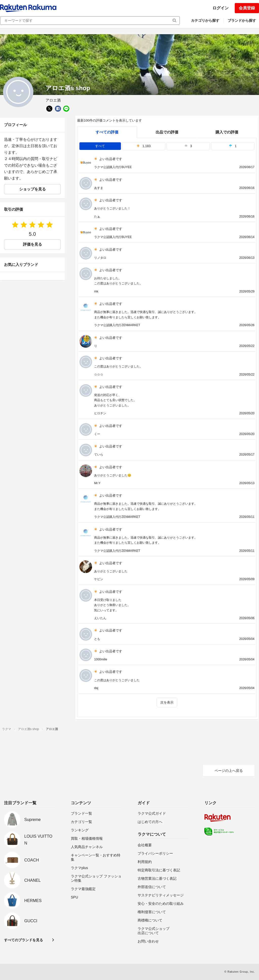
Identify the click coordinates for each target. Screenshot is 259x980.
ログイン (221, 8)
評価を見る (33, 244)
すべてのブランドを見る (24, 940)
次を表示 (167, 702)
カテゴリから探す (205, 21)
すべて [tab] (100, 146)
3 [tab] (188, 146)
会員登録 (247, 8)
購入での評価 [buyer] (227, 132)
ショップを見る (33, 189)
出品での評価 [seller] (167, 132)
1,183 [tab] (144, 146)
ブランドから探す (242, 21)
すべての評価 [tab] (107, 132)
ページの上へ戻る (229, 771)
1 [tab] (233, 146)
